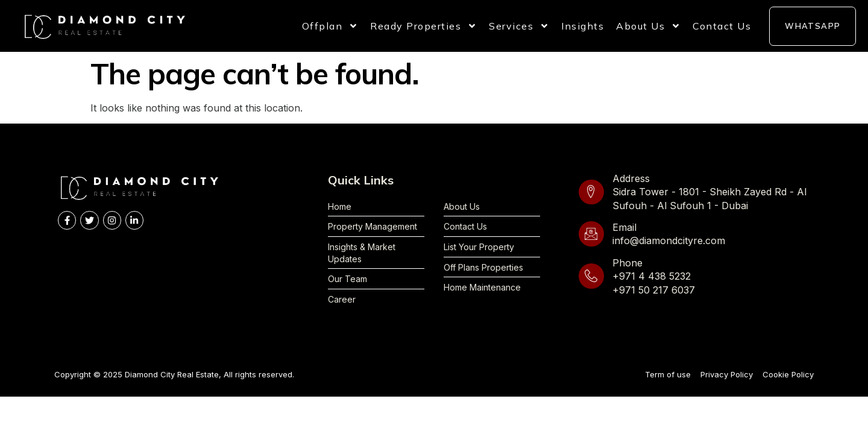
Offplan (330, 26)
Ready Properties (423, 26)
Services (519, 26)
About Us (648, 26)
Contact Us (722, 26)
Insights (583, 26)
